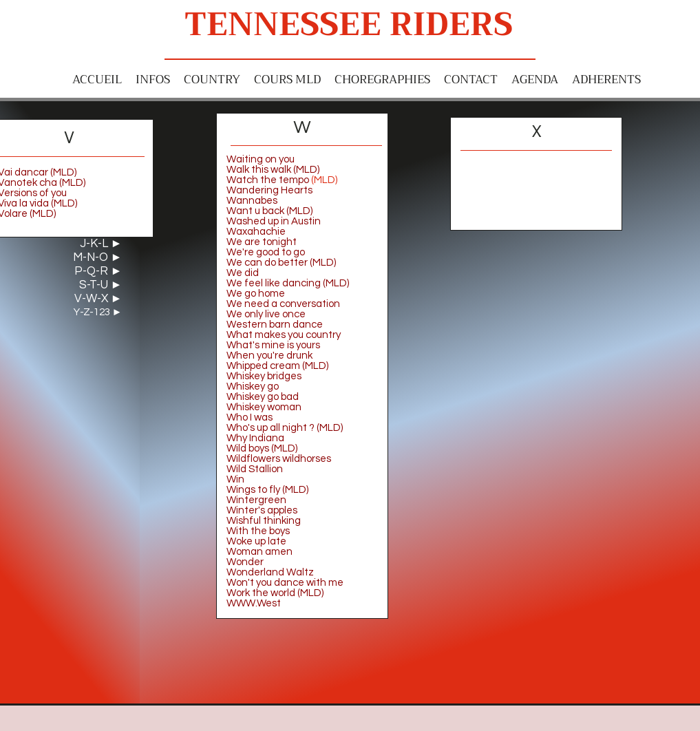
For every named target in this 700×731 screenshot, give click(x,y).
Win (235, 479)
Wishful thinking (264, 521)
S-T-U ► (101, 285)
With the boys (258, 531)
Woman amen (259, 552)
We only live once (267, 314)
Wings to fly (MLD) (267, 490)
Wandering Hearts (269, 190)
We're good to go (266, 252)
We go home (256, 294)
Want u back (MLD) (269, 211)
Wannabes (252, 201)
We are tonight (262, 242)
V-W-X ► (98, 299)
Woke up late (256, 541)
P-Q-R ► (98, 271)
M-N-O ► (98, 257)
